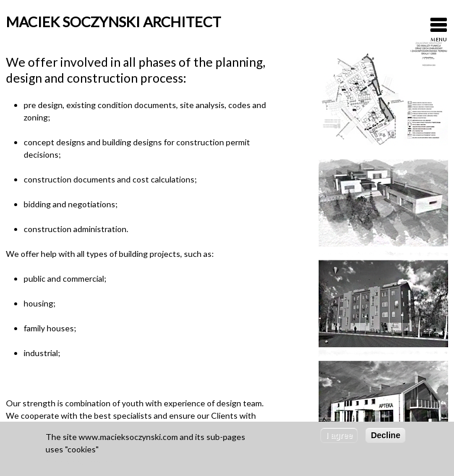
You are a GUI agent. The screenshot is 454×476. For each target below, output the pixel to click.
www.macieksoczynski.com (128, 439)
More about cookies (82, 464)
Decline (385, 438)
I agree (339, 438)
